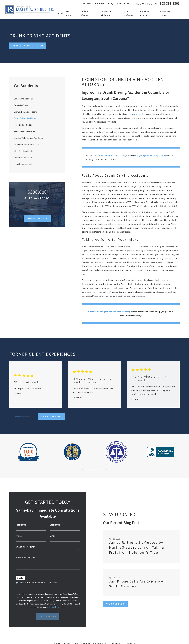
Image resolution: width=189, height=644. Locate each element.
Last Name (54, 525)
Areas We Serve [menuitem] (165, 13)
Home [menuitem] (60, 13)
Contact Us (124, 3)
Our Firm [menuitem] (69, 13)
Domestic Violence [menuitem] (106, 13)
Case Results (84, 3)
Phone (18, 536)
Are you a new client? (24, 547)
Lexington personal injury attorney (150, 155)
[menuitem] (37, 99)
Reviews (100, 3)
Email (52, 536)
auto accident (140, 114)
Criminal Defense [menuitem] (84, 13)
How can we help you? (25, 558)
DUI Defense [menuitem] (129, 13)
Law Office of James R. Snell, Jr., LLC (109, 155)
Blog (111, 3)
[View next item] (49, 210)
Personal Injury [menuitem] (145, 13)
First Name (20, 525)
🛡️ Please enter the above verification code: (35, 583)
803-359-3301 (170, 4)
